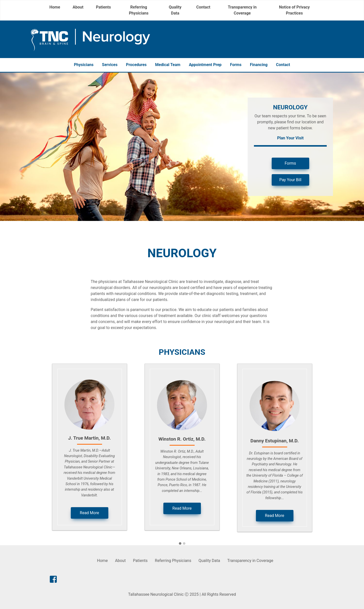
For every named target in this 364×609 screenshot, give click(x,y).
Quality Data (175, 10)
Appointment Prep (205, 65)
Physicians (84, 65)
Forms (236, 65)
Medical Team (168, 65)
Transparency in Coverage (242, 10)
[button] (180, 544)
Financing (259, 65)
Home (55, 7)
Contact (203, 7)
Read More (89, 513)
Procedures (136, 65)
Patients (103, 7)
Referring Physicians (139, 10)
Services (110, 65)
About (78, 7)
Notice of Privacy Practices (294, 10)
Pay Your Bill (290, 180)
